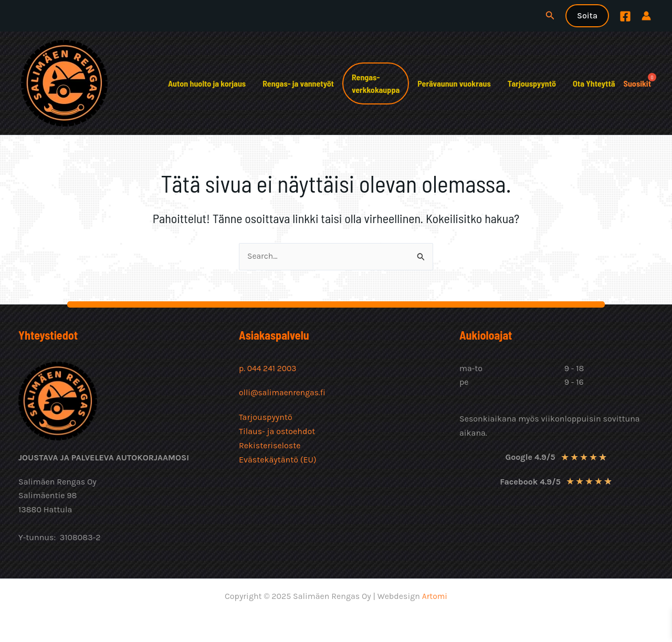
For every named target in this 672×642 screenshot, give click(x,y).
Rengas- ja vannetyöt (298, 83)
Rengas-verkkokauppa (376, 83)
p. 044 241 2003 (269, 368)
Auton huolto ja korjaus (207, 83)
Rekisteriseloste (270, 444)
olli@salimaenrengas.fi (283, 392)
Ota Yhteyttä (594, 83)
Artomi (434, 596)
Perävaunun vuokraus (454, 83)
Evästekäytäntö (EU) (278, 459)
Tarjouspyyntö (532, 83)
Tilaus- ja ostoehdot (277, 431)
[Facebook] (625, 16)
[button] (550, 16)
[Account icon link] (646, 16)
